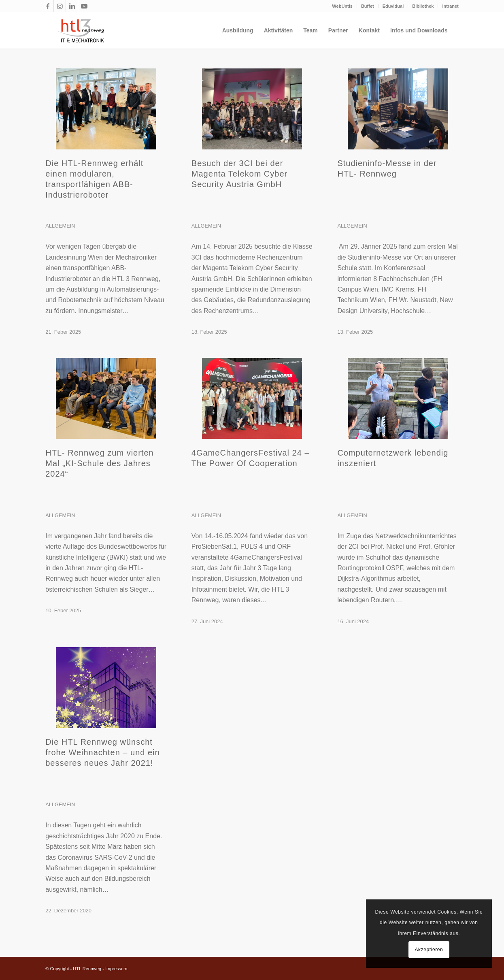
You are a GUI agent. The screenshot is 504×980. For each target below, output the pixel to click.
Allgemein (60, 226)
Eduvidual (393, 6)
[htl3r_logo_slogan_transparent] (79, 30)
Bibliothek (423, 6)
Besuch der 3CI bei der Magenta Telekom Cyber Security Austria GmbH (239, 174)
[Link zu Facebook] (48, 6)
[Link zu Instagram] (60, 6)
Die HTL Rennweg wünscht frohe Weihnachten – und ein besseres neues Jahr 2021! (102, 752)
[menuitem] (342, 6)
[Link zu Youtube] (84, 6)
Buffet (368, 6)
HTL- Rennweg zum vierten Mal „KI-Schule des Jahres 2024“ (99, 463)
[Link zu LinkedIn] (72, 6)
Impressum (116, 969)
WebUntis (342, 6)
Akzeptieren (429, 950)
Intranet (450, 6)
